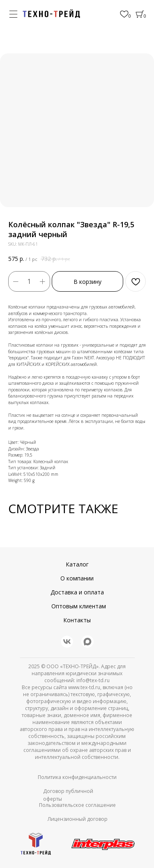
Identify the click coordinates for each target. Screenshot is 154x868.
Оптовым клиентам (79, 606)
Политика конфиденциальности (77, 777)
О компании (77, 578)
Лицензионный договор (78, 819)
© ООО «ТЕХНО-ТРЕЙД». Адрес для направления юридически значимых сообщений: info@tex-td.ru (79, 673)
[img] (51, 14)
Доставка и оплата (77, 592)
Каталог (77, 564)
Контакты (77, 620)
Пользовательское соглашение (77, 805)
